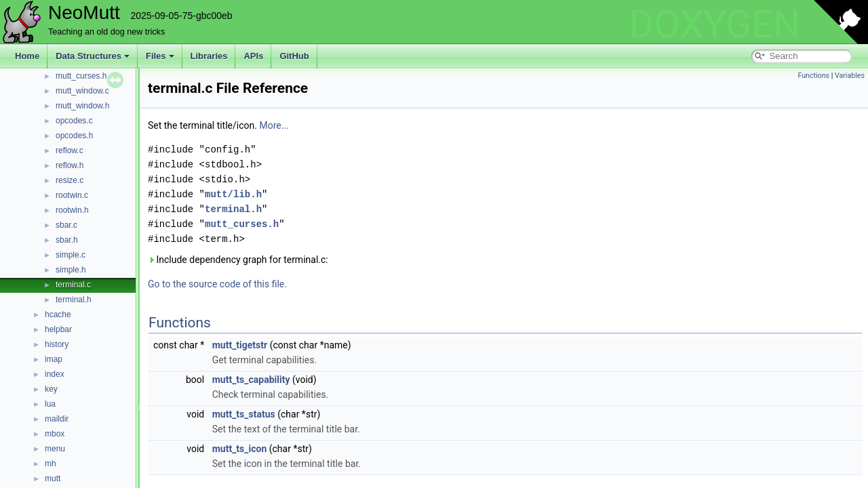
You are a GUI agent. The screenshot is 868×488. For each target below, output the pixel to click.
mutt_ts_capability (251, 380)
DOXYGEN (714, 24)
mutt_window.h (82, 106)
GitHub (294, 56)
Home (27, 56)
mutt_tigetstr (240, 345)
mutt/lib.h (233, 194)
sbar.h (67, 240)
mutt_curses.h (81, 76)
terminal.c (73, 285)
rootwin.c (72, 195)
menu (55, 449)
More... (274, 125)
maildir (57, 419)
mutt (53, 479)
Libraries (209, 56)
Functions (813, 76)
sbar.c (66, 225)
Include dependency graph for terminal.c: (238, 260)
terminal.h (74, 300)
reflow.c (70, 150)
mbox (55, 434)
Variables (850, 76)
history (57, 344)
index (55, 374)
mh (51, 464)
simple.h (71, 270)
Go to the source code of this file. (217, 284)
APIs (253, 56)
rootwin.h (72, 210)
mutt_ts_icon (240, 449)
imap (54, 359)
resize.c (70, 180)
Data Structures (93, 56)
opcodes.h (74, 136)
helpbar (58, 329)
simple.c (71, 255)
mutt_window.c (82, 91)
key (51, 389)
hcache (58, 314)
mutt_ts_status (244, 414)
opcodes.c (74, 121)
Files (160, 56)
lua (50, 404)
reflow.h (70, 165)
